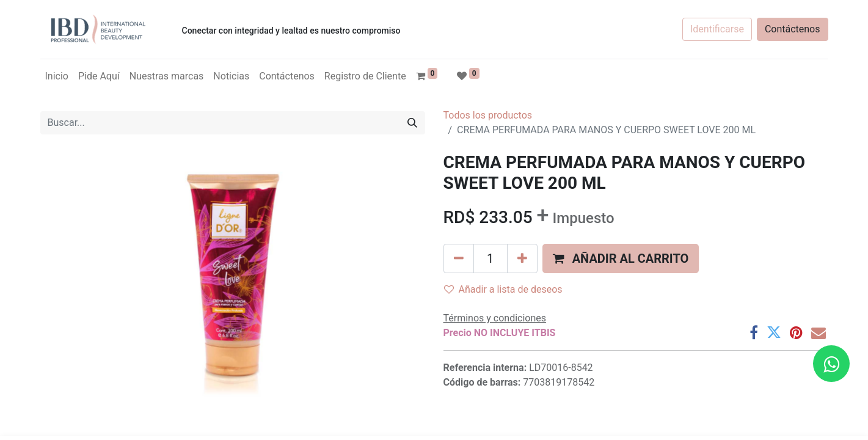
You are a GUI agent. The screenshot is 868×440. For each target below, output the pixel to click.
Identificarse (717, 29)
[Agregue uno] (522, 258)
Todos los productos (488, 115)
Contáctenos (793, 29)
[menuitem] (57, 76)
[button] (621, 258)
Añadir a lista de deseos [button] (503, 289)
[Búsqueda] (412, 123)
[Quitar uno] (459, 258)
